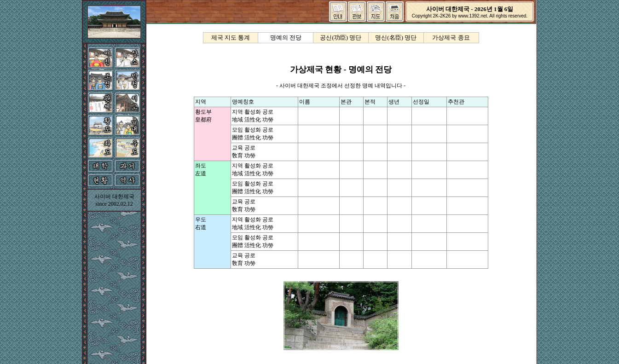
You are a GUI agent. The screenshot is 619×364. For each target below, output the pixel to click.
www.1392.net (472, 16)
